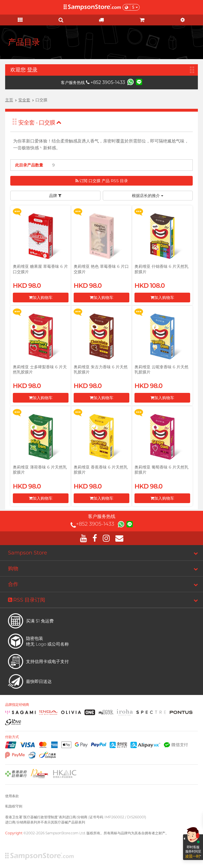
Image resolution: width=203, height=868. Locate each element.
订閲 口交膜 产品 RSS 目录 (102, 181)
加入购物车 (41, 298)
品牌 (55, 196)
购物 (13, 568)
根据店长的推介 (148, 196)
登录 (32, 70)
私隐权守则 (14, 806)
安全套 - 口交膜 (40, 122)
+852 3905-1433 (105, 82)
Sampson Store (28, 553)
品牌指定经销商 (17, 705)
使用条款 (12, 796)
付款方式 (12, 737)
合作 (13, 584)
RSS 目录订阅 (27, 600)
